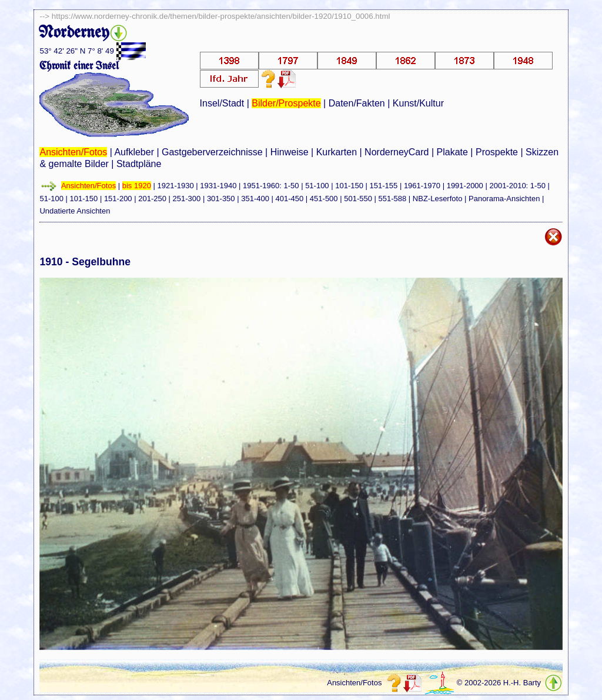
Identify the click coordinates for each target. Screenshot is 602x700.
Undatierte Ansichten (75, 211)
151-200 (118, 199)
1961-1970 (422, 186)
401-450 (290, 199)
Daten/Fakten (357, 103)
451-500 (324, 199)
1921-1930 (176, 186)
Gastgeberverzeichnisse (212, 152)
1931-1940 (218, 186)
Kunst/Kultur (418, 103)
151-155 (384, 186)
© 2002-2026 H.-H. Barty (499, 683)
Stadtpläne (139, 164)
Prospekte (497, 152)
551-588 (393, 199)
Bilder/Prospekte (286, 103)
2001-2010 (507, 186)
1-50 (291, 186)
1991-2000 (465, 186)
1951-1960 (261, 186)
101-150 (349, 186)
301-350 (221, 199)
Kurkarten (337, 152)
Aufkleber (134, 152)
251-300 (187, 199)
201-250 (152, 199)
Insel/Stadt (222, 103)
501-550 (358, 199)
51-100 (317, 186)
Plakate (452, 152)
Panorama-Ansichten (504, 199)
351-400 (255, 199)
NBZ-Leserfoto (438, 199)
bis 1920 (137, 186)
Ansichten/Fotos (73, 152)
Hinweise (290, 152)
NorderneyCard (397, 152)
